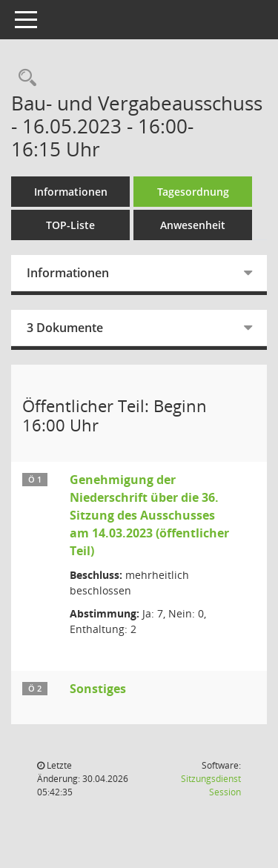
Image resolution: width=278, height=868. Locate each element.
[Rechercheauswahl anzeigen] (24, 78)
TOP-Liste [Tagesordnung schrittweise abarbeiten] (70, 225)
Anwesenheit (193, 225)
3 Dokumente (65, 328)
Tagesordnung (193, 192)
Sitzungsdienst (211, 785)
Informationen (71, 192)
